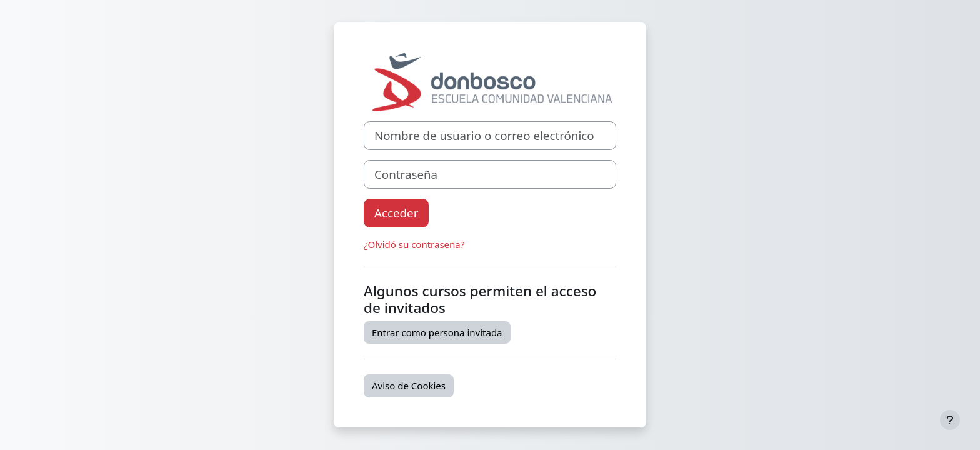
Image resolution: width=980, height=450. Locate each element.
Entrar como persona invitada (437, 332)
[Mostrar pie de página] (950, 420)
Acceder (396, 213)
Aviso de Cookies (409, 386)
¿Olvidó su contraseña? (414, 244)
